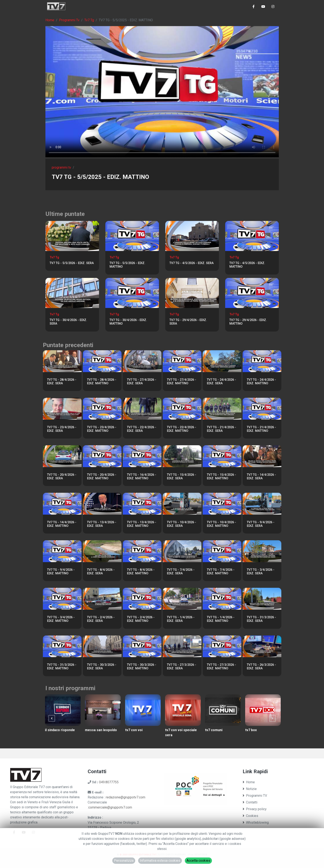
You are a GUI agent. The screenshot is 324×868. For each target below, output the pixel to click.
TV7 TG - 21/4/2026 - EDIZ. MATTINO (261, 429)
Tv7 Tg (89, 20)
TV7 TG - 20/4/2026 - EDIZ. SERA (62, 477)
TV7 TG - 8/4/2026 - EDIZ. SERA (101, 572)
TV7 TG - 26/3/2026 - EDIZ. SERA (261, 667)
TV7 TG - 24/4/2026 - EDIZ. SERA (222, 382)
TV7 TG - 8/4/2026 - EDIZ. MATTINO (141, 572)
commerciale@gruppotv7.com (110, 807)
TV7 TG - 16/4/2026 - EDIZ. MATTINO (142, 477)
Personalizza (124, 861)
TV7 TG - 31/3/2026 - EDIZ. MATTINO (62, 667)
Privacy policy (255, 809)
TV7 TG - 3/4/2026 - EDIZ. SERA (261, 572)
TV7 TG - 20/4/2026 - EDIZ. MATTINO (102, 477)
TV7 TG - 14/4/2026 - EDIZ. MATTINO (62, 524)
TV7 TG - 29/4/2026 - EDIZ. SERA (188, 322)
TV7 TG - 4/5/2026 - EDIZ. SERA (192, 263)
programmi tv (61, 167)
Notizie (250, 789)
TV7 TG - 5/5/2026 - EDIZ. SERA (72, 263)
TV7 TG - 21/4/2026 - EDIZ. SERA (222, 429)
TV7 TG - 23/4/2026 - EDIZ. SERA (62, 429)
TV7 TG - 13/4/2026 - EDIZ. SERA (102, 524)
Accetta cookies (198, 861)
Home (50, 20)
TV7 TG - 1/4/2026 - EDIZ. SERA (181, 619)
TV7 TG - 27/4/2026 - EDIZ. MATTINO (182, 382)
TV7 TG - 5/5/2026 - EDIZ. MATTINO (127, 265)
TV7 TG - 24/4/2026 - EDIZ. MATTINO (261, 382)
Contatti (250, 802)
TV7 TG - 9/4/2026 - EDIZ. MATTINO (61, 572)
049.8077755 (109, 782)
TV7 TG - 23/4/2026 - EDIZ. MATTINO (102, 429)
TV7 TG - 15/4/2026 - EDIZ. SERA (182, 477)
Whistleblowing (256, 822)
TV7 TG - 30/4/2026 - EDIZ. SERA (68, 322)
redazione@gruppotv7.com (126, 797)
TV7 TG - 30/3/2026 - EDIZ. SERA (102, 667)
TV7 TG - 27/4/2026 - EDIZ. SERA (142, 382)
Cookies (250, 816)
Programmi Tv (69, 20)
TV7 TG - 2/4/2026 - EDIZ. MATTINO (141, 619)
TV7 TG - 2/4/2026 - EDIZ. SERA (101, 619)
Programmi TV (255, 796)
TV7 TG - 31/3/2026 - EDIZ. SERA (261, 619)
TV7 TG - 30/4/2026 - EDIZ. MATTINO (128, 322)
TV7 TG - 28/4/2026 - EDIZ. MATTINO (102, 382)
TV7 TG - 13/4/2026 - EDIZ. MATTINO (142, 524)
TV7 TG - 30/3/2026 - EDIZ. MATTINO (142, 667)
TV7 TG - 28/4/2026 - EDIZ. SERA (62, 382)
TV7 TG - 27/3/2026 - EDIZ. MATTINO (222, 667)
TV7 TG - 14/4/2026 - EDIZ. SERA (261, 477)
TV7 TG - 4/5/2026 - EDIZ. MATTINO (247, 265)
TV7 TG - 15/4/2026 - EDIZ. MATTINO (222, 477)
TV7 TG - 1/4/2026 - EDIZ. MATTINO (221, 619)
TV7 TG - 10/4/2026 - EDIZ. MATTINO (222, 524)
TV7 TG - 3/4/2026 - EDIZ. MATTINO (61, 619)
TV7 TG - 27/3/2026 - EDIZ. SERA (182, 667)
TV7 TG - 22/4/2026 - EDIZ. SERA (142, 429)
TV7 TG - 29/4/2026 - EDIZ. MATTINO (248, 322)
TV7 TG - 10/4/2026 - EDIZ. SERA (182, 524)
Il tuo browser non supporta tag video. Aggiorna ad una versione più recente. (162, 92)
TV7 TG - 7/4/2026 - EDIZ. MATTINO (221, 572)
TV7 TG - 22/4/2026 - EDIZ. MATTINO (182, 429)
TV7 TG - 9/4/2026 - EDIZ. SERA (261, 524)
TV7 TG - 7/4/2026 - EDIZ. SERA (181, 572)
